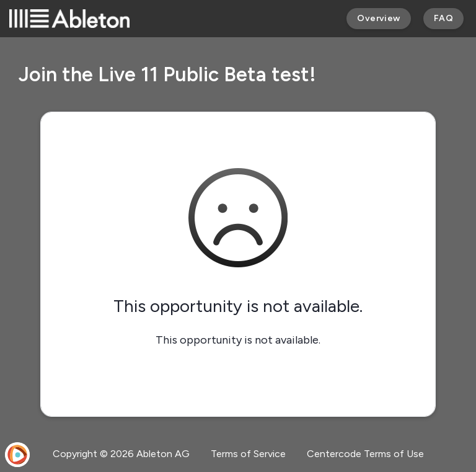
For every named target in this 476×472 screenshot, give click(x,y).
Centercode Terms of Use (365, 454)
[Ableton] (69, 19)
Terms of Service (248, 454)
